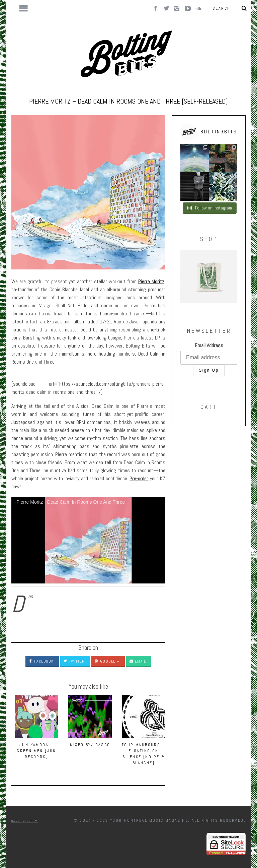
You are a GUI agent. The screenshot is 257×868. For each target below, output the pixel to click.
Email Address (209, 345)
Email (138, 661)
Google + (107, 661)
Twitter (74, 661)
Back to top (25, 821)
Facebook (41, 661)
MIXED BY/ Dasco (90, 745)
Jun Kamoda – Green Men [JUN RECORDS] (36, 751)
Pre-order (139, 478)
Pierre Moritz (151, 281)
